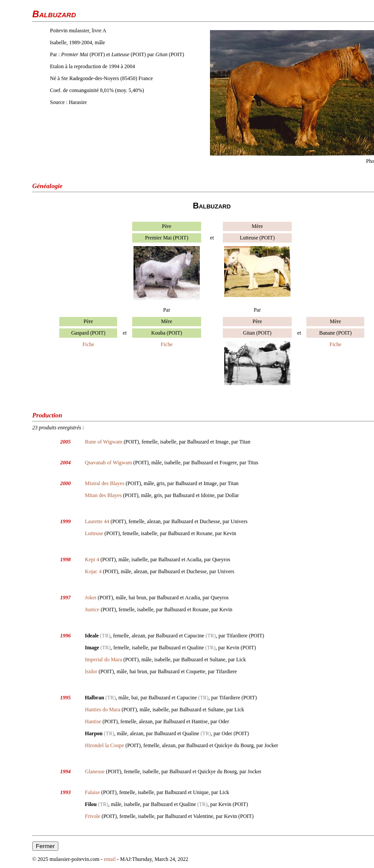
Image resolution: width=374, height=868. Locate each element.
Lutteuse (94, 533)
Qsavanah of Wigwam (109, 463)
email (110, 859)
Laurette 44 (97, 521)
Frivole (93, 816)
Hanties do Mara (103, 710)
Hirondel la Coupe (105, 745)
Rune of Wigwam (104, 442)
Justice (92, 610)
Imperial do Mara (103, 660)
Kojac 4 (93, 571)
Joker (91, 598)
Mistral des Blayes (105, 483)
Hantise (93, 721)
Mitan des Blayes (103, 495)
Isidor (91, 671)
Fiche (88, 344)
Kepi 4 (92, 559)
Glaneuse (95, 772)
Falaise (92, 792)
